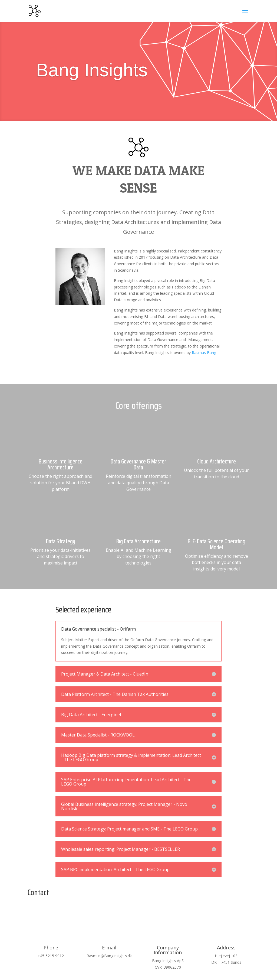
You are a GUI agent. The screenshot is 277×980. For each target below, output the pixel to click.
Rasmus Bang (204, 353)
